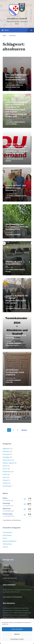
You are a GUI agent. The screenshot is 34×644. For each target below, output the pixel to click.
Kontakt (5, 565)
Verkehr (8, 87)
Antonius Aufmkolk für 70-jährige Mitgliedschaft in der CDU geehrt (17, 299)
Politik (20, 85)
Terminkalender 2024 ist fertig (16, 337)
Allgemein (10, 122)
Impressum (6, 568)
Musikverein (7, 472)
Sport (5, 477)
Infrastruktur (12, 85)
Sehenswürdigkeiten (10, 541)
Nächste (24, 430)
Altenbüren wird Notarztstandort (14, 263)
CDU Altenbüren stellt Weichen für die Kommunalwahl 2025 (16, 77)
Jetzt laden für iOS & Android (12, 597)
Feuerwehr (6, 454)
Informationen (7, 532)
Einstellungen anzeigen (17, 639)
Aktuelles (13, 36)
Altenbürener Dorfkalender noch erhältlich (15, 372)
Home (4, 36)
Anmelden (6, 575)
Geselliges (9, 345)
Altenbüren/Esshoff (17, 19)
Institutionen (7, 535)
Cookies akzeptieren (17, 629)
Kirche (5, 466)
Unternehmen (7, 544)
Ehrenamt (18, 196)
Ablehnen (17, 634)
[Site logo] (17, 15)
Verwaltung (16, 87)
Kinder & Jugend (8, 463)
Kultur (24, 196)
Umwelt (5, 480)
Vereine (5, 547)
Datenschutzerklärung (10, 572)
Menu (17, 30)
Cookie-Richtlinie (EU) (10, 578)
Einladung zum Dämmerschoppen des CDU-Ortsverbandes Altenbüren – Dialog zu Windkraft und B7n (17, 149)
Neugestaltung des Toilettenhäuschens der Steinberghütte (17, 227)
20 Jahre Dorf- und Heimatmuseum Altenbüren (15, 409)
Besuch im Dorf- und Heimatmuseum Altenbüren (16, 188)
